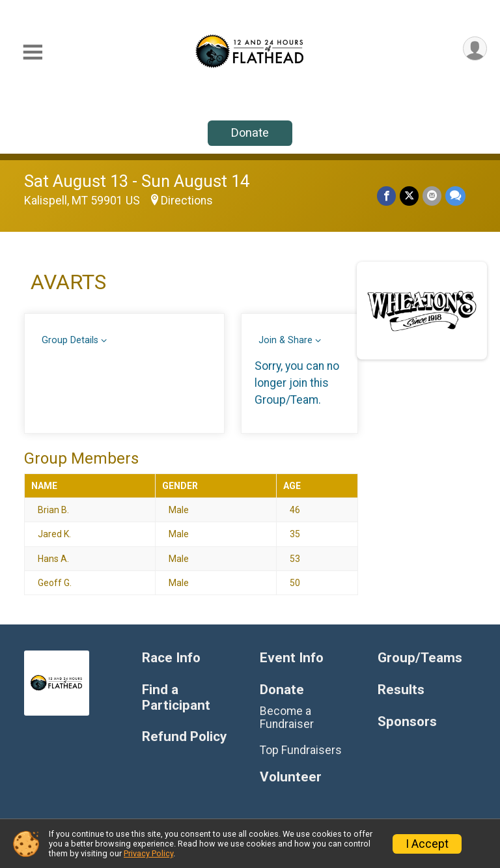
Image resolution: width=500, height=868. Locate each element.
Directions (187, 201)
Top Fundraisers (301, 750)
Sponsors (407, 722)
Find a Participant (176, 698)
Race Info (171, 658)
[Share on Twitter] (409, 196)
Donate (250, 133)
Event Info (292, 658)
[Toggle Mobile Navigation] (33, 52)
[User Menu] (475, 49)
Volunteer (291, 777)
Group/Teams (420, 658)
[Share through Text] (455, 196)
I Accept (427, 844)
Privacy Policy (148, 853)
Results (401, 690)
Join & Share (285, 340)
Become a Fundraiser (287, 718)
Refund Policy (184, 737)
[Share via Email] (432, 196)
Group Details (70, 340)
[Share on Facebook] (386, 196)
